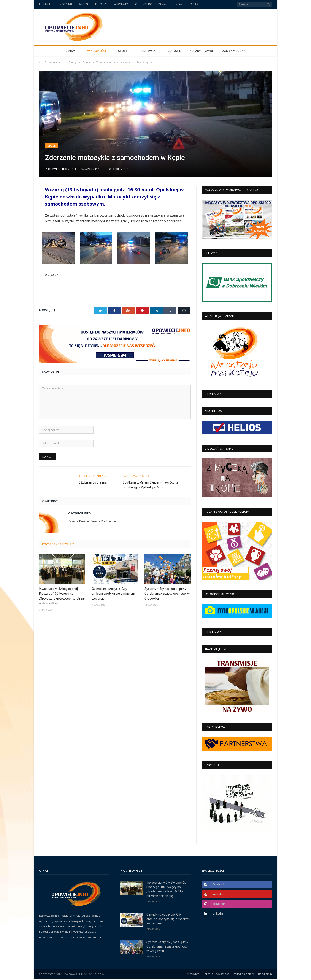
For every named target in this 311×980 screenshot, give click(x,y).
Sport (123, 51)
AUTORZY (101, 4)
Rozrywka (148, 51)
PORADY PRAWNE (202, 51)
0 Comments (119, 169)
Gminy (70, 51)
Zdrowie (174, 51)
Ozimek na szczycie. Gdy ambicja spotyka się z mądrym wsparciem (113, 593)
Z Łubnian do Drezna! (93, 482)
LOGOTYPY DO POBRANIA (150, 4)
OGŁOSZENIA (64, 4)
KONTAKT (178, 4)
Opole (51, 146)
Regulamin (265, 975)
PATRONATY (120, 4)
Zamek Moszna (234, 51)
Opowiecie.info (58, 169)
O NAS (194, 4)
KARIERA (84, 4)
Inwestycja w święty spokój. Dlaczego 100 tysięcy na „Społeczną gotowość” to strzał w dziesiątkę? (62, 596)
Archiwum (193, 975)
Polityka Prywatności (216, 975)
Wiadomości (97, 51)
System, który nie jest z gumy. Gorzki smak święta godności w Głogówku (167, 593)
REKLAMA (45, 4)
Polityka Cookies (244, 975)
